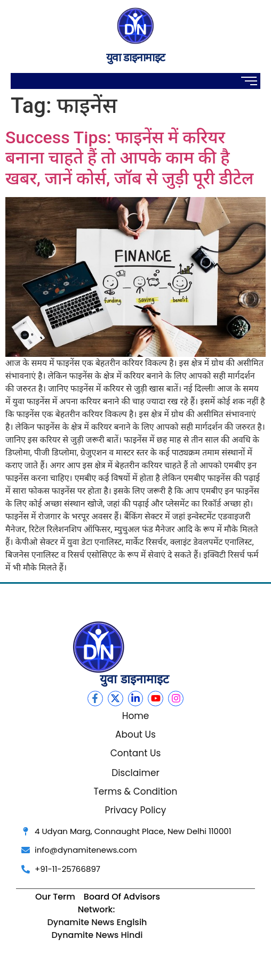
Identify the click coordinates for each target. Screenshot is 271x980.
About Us (135, 734)
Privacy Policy (136, 810)
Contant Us (136, 753)
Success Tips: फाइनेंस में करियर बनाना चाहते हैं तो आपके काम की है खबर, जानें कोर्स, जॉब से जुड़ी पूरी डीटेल (129, 158)
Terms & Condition (136, 791)
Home (136, 716)
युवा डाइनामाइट (136, 57)
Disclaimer (135, 773)
